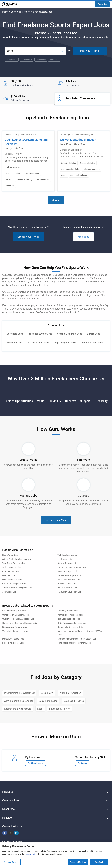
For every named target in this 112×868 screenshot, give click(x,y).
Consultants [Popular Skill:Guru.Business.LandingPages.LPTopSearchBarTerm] (54, 60)
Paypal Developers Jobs (13, 639)
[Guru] (10, 4)
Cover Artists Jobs (11, 571)
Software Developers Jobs (69, 576)
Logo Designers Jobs (65, 343)
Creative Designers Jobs (68, 563)
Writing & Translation (70, 693)
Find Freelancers (36, 763)
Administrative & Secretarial (18, 701)
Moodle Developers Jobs (13, 643)
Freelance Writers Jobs (40, 334)
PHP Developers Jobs (12, 580)
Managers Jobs (9, 576)
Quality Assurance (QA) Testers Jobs (19, 619)
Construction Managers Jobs (16, 615)
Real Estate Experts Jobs (69, 619)
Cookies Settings (11, 862)
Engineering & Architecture (18, 709)
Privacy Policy (31, 854)
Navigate (8, 792)
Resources (8, 809)
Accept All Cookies (78, 862)
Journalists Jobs (10, 592)
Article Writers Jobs (38, 343)
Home (5, 12)
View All (56, 200)
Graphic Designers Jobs (70, 334)
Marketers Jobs (15, 343)
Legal (40, 709)
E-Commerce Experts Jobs (14, 611)
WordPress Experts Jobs (13, 563)
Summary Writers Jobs (68, 611)
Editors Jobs (94, 334)
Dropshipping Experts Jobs (15, 627)
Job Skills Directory (21, 12)
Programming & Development (19, 693)
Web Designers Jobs (11, 567)
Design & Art (47, 693)
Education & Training (60, 709)
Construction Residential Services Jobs (20, 623)
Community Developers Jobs (70, 627)
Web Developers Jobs (67, 555)
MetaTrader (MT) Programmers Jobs (74, 643)
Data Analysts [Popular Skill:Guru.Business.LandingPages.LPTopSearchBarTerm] (26, 60)
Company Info (10, 800)
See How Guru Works (56, 520)
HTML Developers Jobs (68, 571)
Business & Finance (74, 701)
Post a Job (102, 4)
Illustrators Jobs (65, 559)
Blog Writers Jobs (10, 555)
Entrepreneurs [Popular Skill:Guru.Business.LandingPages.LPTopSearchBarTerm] (12, 60)
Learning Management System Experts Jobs (77, 639)
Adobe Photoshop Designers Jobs (18, 559)
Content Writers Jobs (92, 343)
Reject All (99, 862)
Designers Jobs (15, 334)
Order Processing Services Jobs (72, 623)
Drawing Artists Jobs (67, 584)
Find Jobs (84, 237)
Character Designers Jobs (14, 584)
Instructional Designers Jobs (70, 615)
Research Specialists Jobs (69, 580)
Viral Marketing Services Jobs (16, 631)
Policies (7, 818)
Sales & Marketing (48, 701)
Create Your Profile (29, 237)
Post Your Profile (90, 51)
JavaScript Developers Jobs (70, 592)
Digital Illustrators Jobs (68, 588)
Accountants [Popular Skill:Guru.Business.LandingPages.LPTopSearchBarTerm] (41, 60)
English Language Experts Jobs (72, 567)
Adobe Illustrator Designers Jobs (17, 588)
